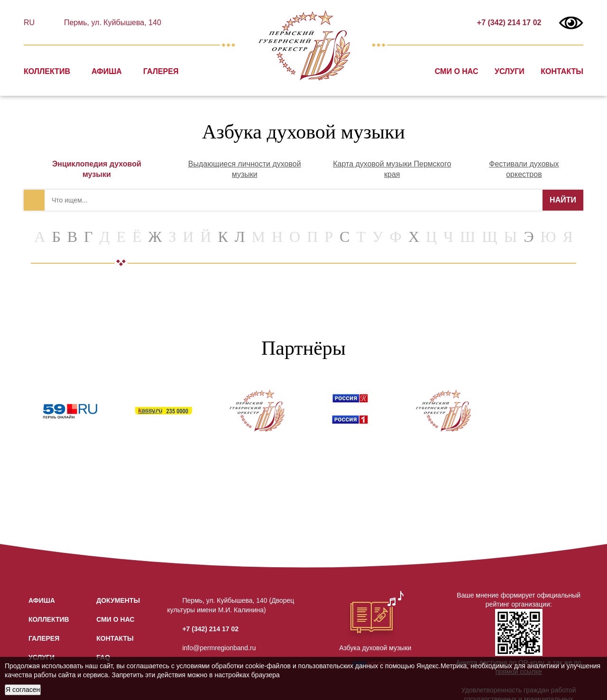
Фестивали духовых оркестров (524, 169)
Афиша (107, 71)
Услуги (510, 71)
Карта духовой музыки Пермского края (392, 169)
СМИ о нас (457, 71)
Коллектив (47, 71)
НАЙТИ (563, 200)
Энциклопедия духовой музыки (97, 169)
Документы (118, 600)
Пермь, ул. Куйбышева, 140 (111, 23)
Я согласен (23, 690)
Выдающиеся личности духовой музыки (245, 169)
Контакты (562, 71)
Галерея (161, 71)
